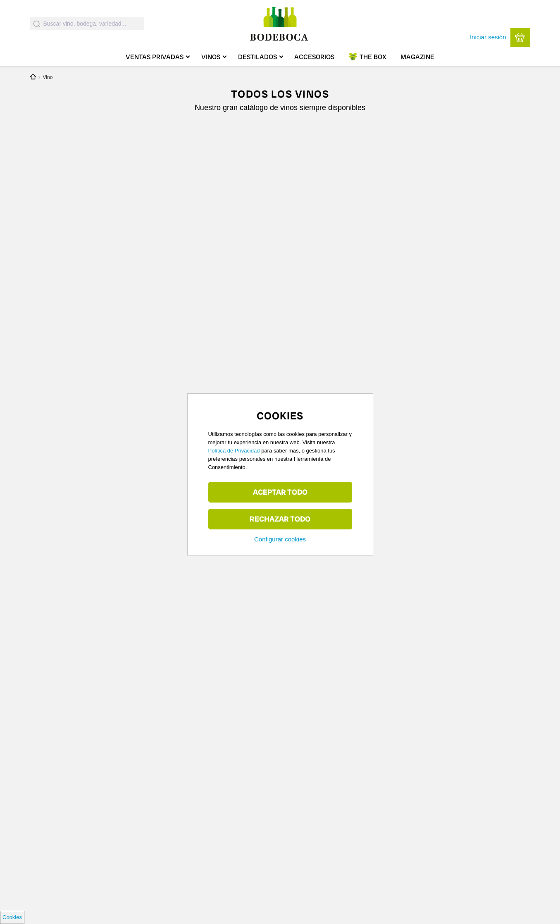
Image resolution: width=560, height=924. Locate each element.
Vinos (211, 57)
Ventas (155, 57)
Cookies (12, 917)
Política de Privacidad (234, 451)
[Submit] (37, 24)
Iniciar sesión (488, 37)
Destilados (257, 57)
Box (373, 57)
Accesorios (314, 57)
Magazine (417, 57)
